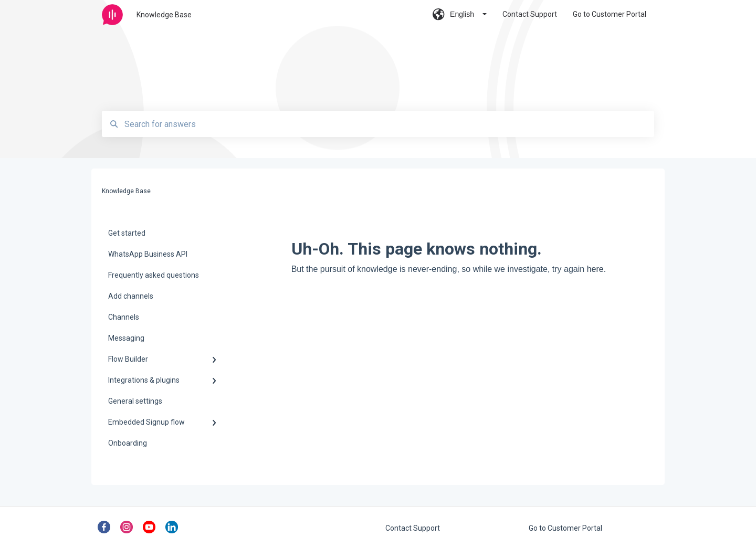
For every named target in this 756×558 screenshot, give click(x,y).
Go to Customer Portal (565, 528)
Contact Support (413, 528)
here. (596, 269)
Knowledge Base (164, 15)
